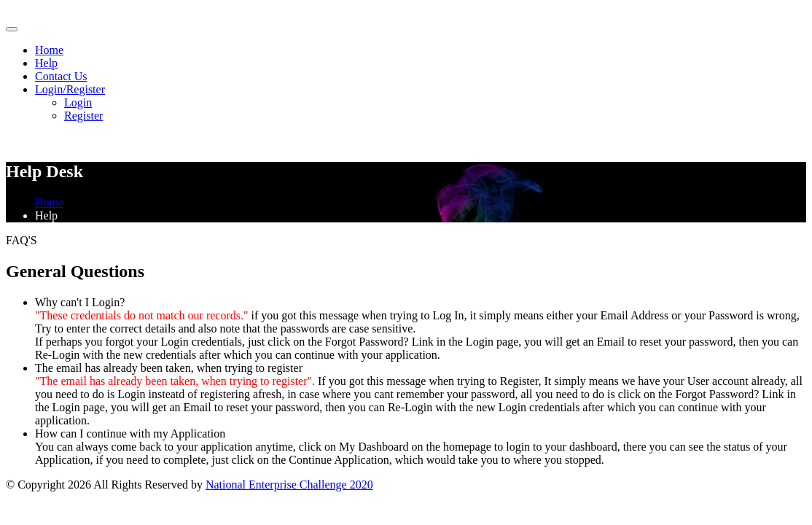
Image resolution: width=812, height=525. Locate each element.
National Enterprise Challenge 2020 (289, 485)
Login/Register (70, 89)
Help (46, 63)
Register (83, 116)
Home (49, 50)
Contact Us (61, 76)
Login (78, 102)
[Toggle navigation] (12, 29)
